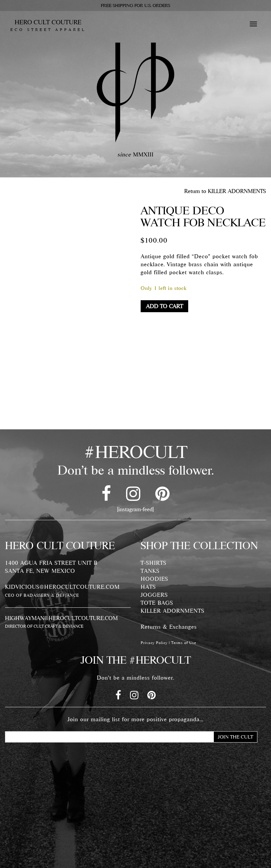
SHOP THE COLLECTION (199, 545)
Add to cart (164, 306)
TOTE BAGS (157, 603)
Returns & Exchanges (169, 627)
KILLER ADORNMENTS (173, 611)
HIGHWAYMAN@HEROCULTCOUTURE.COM (61, 618)
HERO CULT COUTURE (48, 25)
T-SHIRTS (154, 563)
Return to (225, 191)
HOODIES (154, 579)
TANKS (150, 571)
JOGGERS (154, 595)
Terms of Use (184, 643)
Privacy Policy (154, 643)
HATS (148, 587)
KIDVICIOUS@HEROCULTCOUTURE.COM (62, 587)
